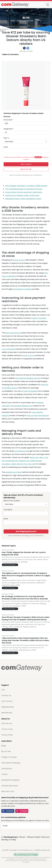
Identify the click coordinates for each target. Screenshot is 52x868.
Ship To (6, 138)
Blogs (13, 20)
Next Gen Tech (8, 791)
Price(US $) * (8, 120)
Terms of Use (7, 729)
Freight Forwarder (9, 757)
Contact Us (6, 695)
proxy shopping (8, 349)
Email (6, 147)
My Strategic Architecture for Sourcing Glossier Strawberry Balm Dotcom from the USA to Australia (25, 598)
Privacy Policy (7, 735)
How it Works (7, 701)
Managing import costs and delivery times (23, 199)
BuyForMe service (13, 333)
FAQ (3, 690)
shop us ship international (38, 415)
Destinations (7, 769)
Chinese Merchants (10, 786)
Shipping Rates (8, 707)
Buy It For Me (26, 169)
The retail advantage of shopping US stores (24, 189)
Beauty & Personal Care (25, 20)
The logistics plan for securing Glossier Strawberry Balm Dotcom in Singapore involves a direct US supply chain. (26, 576)
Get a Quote (26, 164)
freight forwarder (39, 318)
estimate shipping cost (23, 406)
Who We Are (7, 723)
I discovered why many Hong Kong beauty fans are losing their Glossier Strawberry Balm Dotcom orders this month (25, 640)
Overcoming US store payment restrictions (24, 192)
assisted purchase (13, 472)
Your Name (8, 510)
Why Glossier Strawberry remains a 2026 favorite (26, 186)
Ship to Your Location (12, 501)
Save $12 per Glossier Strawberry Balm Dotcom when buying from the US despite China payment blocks (26, 618)
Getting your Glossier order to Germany (22, 195)
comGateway (20, 451)
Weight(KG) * (9, 129)
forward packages (29, 391)
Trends (4, 774)
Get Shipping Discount (26, 531)
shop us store (20, 260)
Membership (7, 713)
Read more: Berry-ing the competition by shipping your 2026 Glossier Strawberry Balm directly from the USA (25, 461)
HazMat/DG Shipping (10, 780)
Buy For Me (6, 751)
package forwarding (23, 289)
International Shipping (11, 763)
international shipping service (28, 378)
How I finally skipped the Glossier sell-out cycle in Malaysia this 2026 (24, 554)
